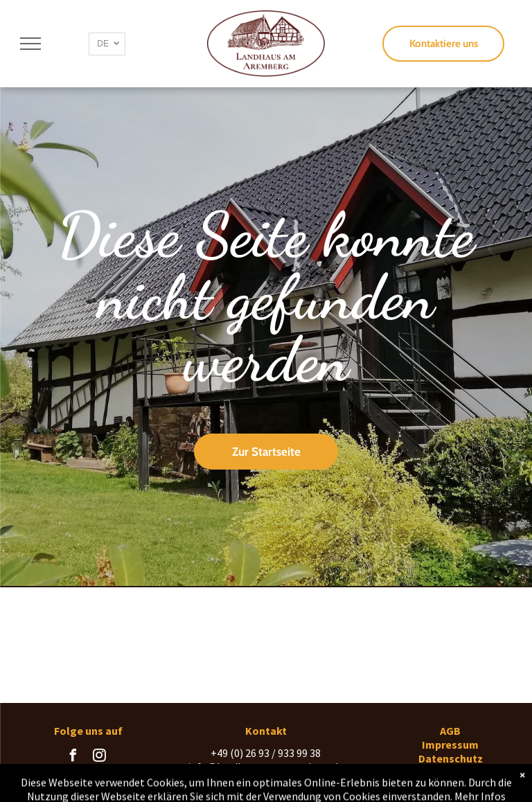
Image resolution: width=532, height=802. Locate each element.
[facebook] (73, 757)
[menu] (30, 44)
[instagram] (99, 757)
